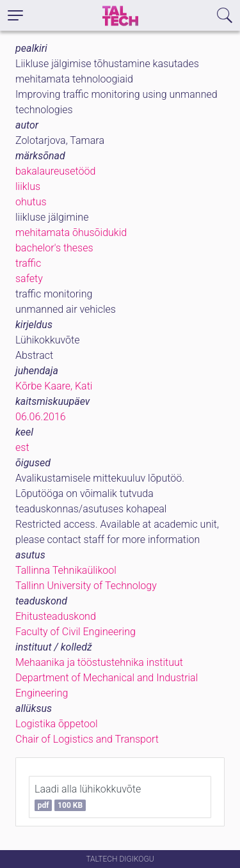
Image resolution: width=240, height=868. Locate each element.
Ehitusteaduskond (56, 616)
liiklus (28, 186)
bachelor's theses (54, 248)
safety (29, 279)
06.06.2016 (41, 417)
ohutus (31, 202)
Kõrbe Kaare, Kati (54, 386)
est (22, 447)
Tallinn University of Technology (86, 586)
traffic (28, 263)
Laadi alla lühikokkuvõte (88, 797)
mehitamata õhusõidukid (71, 233)
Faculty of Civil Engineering (76, 632)
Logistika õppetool (57, 724)
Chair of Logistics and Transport (87, 739)
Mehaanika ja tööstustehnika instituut (99, 662)
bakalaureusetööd (55, 171)
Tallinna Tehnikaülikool (66, 570)
